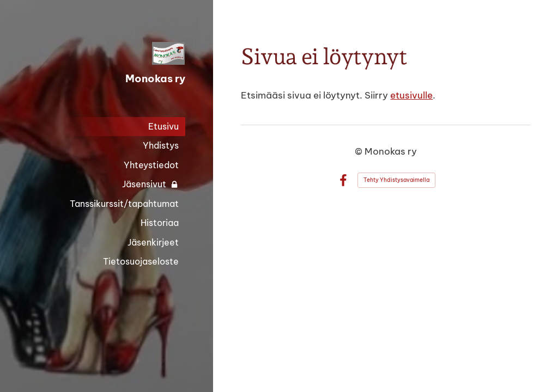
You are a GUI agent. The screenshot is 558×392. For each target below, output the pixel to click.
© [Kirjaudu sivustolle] (360, 151)
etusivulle (411, 95)
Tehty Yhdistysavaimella (396, 180)
